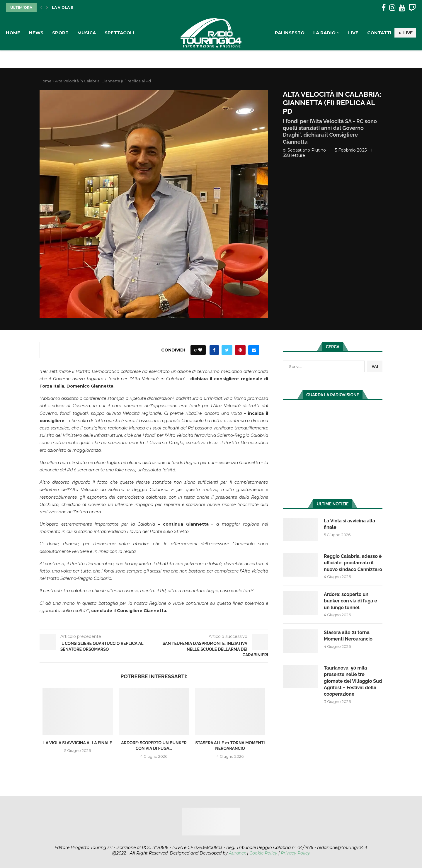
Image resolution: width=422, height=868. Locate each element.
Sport (60, 33)
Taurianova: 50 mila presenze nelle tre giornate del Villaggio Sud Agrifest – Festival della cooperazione (353, 681)
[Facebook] (384, 8)
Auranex (237, 853)
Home (13, 33)
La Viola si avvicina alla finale (78, 743)
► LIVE (405, 33)
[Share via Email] (254, 350)
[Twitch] (412, 8)
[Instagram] (392, 8)
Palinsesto (290, 33)
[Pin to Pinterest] (240, 350)
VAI (375, 366)
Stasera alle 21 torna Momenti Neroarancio (348, 636)
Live (353, 33)
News (36, 33)
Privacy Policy (295, 853)
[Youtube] (402, 8)
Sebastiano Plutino (307, 150)
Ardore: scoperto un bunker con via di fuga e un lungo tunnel (350, 601)
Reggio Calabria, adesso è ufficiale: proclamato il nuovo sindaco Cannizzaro (353, 563)
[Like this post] (200, 350)
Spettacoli (119, 33)
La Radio (324, 33)
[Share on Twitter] (227, 350)
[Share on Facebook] (214, 350)
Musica (87, 33)
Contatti (379, 33)
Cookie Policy (263, 853)
